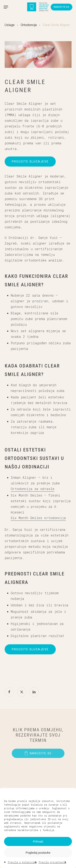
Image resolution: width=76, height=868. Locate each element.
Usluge (10, 25)
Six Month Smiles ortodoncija (38, 518)
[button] (70, 793)
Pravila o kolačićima (22, 862)
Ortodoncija (29, 25)
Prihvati (38, 841)
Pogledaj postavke (38, 853)
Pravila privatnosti (52, 862)
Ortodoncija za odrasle (33, 489)
